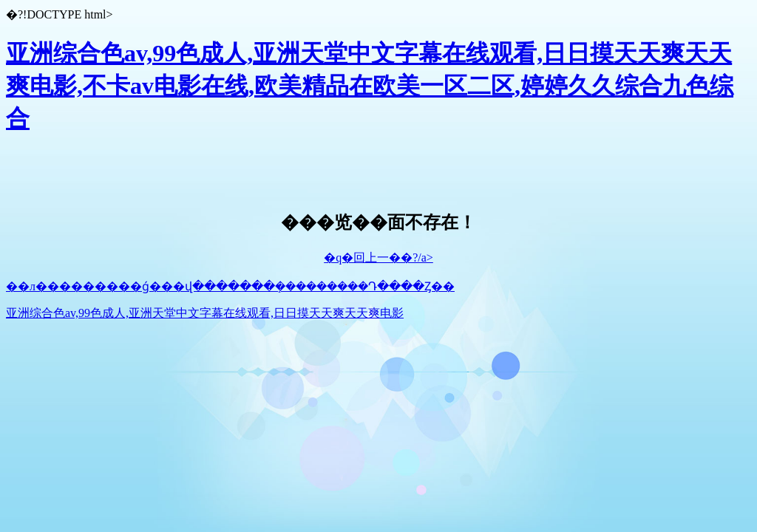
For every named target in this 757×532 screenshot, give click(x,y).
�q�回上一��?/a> (378, 258)
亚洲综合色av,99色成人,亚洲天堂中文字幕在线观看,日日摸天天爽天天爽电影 (205, 313)
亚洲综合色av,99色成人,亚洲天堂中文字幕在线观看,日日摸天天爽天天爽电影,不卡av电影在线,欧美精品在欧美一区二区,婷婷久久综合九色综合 (370, 86)
